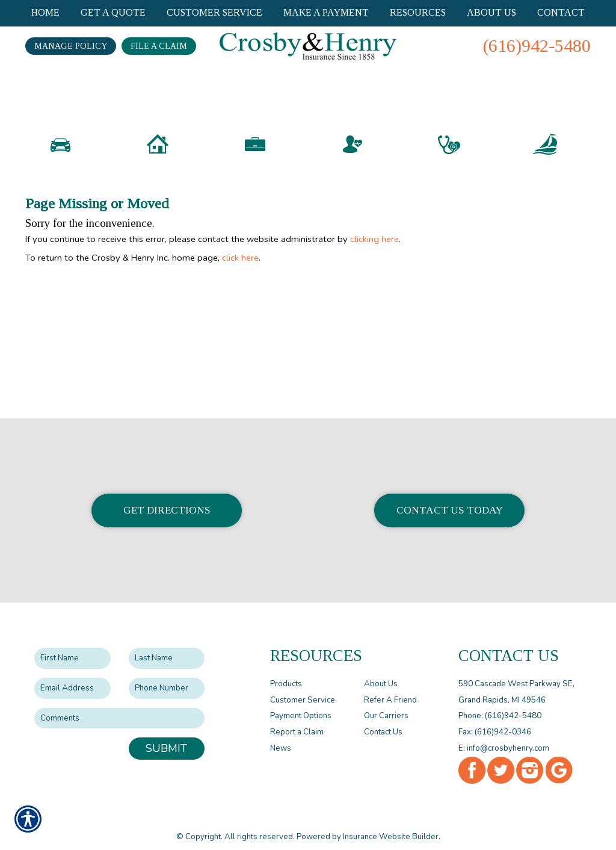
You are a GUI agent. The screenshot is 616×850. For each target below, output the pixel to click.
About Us (381, 674)
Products (286, 674)
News (281, 738)
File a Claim (159, 46)
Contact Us (383, 722)
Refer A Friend (390, 690)
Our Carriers (386, 706)
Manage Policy (71, 46)
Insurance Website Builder (391, 827)
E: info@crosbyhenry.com (504, 738)
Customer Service (303, 690)
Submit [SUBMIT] (166, 738)
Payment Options (301, 706)
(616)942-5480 (537, 45)
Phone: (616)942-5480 (500, 706)
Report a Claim (297, 722)
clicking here (374, 259)
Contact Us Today (450, 500)
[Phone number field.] (167, 678)
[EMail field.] (72, 678)
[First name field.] (72, 648)
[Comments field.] (119, 708)
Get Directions (167, 500)
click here (240, 278)
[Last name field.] (167, 648)
